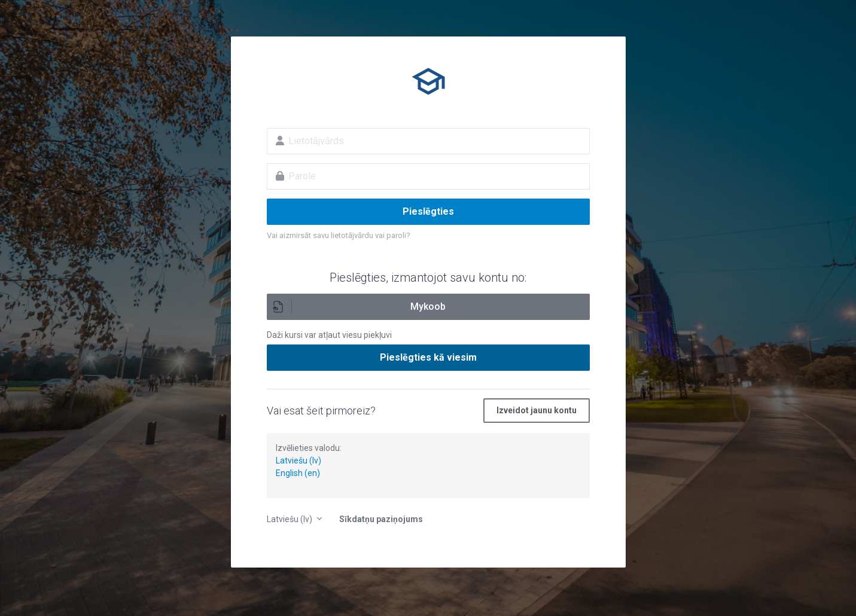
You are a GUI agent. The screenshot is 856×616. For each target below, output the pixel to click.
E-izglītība (428, 81)
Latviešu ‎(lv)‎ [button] (290, 519)
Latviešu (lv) (298, 461)
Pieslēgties (428, 211)
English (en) (298, 473)
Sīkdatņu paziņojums (381, 519)
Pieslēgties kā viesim (428, 357)
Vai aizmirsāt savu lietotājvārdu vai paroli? (339, 235)
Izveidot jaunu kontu (537, 410)
